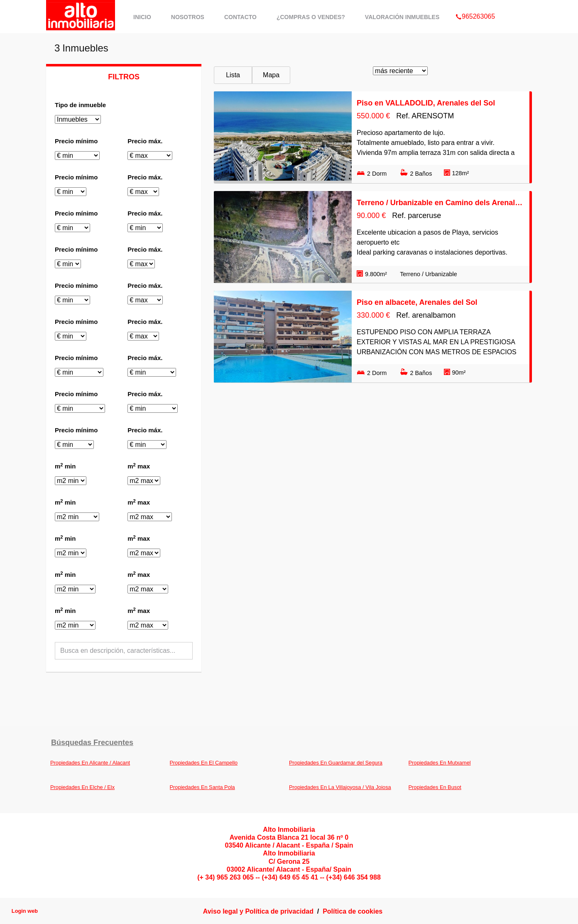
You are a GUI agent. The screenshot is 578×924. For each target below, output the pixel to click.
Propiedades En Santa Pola (202, 787)
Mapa (271, 75)
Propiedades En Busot (435, 787)
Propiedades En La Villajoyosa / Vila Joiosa (340, 787)
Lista (233, 75)
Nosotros (188, 17)
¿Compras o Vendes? (311, 17)
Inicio (142, 17)
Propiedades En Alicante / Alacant (90, 763)
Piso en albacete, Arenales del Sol (417, 302)
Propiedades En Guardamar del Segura (336, 763)
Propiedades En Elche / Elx (82, 787)
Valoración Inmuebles (402, 17)
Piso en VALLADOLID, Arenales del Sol (426, 103)
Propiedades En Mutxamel (440, 763)
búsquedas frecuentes (92, 743)
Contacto (240, 17)
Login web (25, 911)
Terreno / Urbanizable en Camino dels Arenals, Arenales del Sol (441, 203)
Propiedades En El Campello (204, 763)
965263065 (475, 6)
